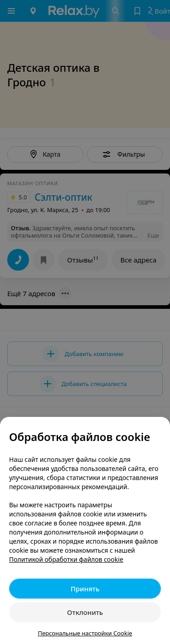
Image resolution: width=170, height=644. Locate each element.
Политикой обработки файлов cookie (66, 559)
